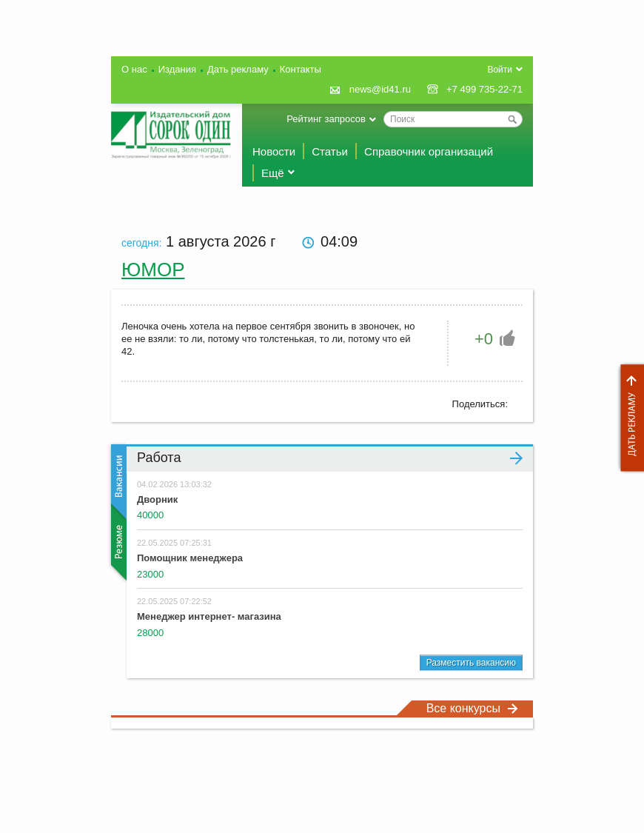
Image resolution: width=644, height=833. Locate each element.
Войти (500, 70)
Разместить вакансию (471, 663)
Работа (330, 458)
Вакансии (117, 482)
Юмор (153, 270)
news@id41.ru (380, 89)
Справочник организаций (429, 151)
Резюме (117, 542)
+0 (484, 339)
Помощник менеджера (190, 558)
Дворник (157, 499)
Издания (177, 69)
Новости (274, 151)
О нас (134, 69)
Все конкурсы (472, 708)
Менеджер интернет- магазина (209, 616)
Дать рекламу (628, 418)
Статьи (330, 151)
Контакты (301, 69)
